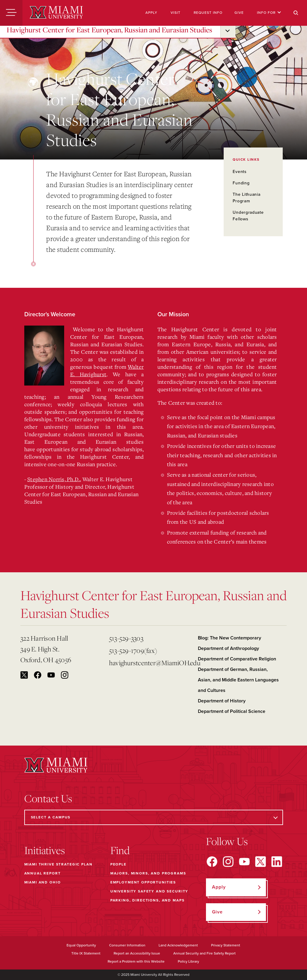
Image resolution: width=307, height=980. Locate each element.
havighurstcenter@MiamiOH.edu (151, 663)
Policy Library (188, 961)
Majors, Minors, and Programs (148, 873)
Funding (241, 183)
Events (240, 172)
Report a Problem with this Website (136, 961)
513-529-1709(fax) (133, 650)
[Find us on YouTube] (244, 862)
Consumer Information (127, 945)
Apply (151, 13)
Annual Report (43, 873)
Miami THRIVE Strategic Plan (58, 864)
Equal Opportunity (81, 945)
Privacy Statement (226, 945)
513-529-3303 (126, 638)
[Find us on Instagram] (228, 862)
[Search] (296, 13)
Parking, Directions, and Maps (148, 900)
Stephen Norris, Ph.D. (54, 479)
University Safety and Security (149, 891)
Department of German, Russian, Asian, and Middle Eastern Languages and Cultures (238, 680)
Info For (269, 13)
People (118, 864)
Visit (176, 13)
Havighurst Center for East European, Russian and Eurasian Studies (109, 30)
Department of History (222, 701)
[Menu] (11, 13)
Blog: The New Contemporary (230, 638)
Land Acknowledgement (178, 945)
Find (120, 850)
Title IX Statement (86, 953)
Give (239, 13)
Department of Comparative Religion (237, 659)
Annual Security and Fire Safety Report (204, 953)
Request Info (208, 13)
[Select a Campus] (154, 817)
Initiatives (45, 850)
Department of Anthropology (228, 648)
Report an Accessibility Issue (137, 953)
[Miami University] (56, 13)
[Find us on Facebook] (212, 862)
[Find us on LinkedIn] (277, 862)
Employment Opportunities (143, 882)
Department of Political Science (232, 711)
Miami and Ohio (43, 882)
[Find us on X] (261, 862)
